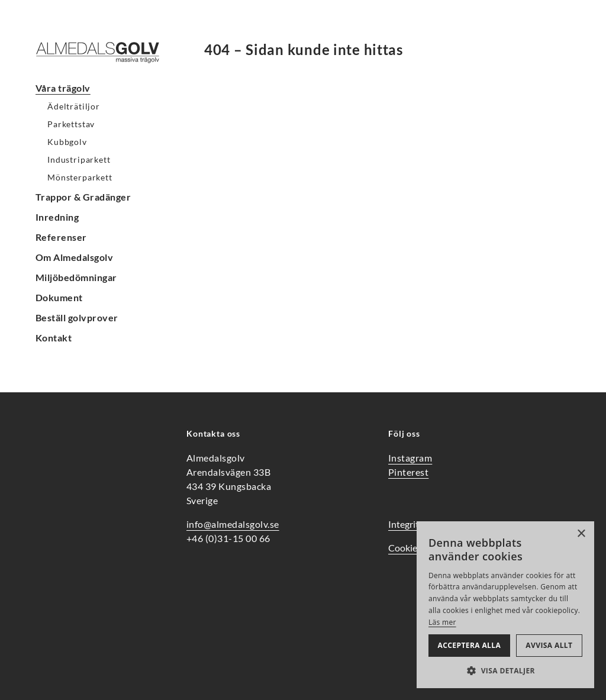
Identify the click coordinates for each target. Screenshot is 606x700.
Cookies (405, 548)
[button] (505, 670)
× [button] (581, 534)
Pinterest (408, 472)
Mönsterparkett (80, 177)
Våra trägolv (63, 88)
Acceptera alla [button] (470, 645)
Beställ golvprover (77, 317)
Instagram (410, 458)
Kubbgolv (67, 142)
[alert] (505, 605)
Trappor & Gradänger (83, 197)
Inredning (57, 217)
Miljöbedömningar (76, 277)
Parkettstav (71, 124)
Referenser (61, 237)
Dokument (59, 297)
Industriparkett (79, 159)
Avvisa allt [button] (549, 645)
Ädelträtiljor (74, 106)
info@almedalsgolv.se (233, 524)
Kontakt (54, 338)
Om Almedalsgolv (74, 257)
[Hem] (107, 52)
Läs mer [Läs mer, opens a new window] (442, 622)
